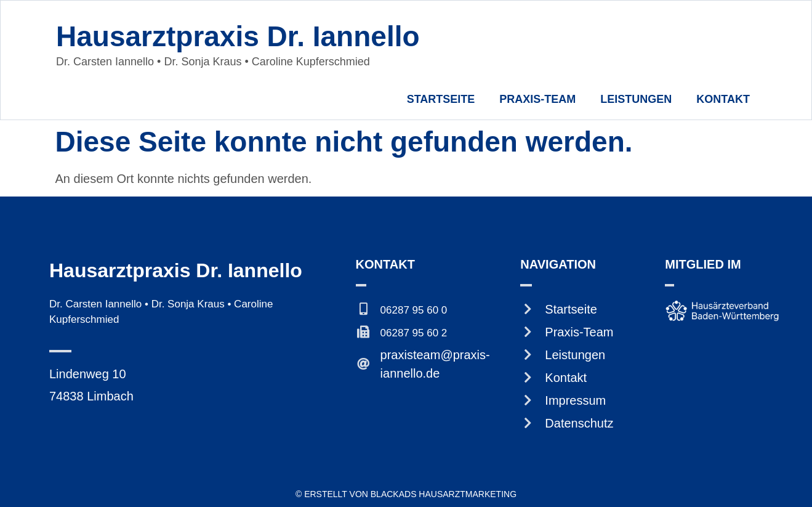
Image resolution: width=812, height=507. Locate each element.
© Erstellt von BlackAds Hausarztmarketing (406, 494)
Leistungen (636, 99)
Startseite (441, 99)
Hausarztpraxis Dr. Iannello (238, 36)
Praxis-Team (537, 99)
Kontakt (723, 99)
